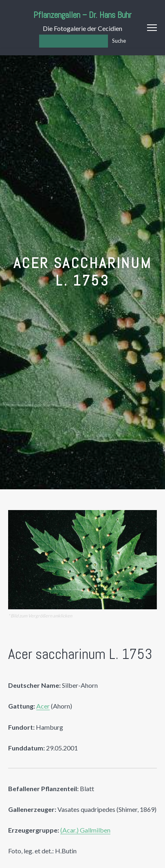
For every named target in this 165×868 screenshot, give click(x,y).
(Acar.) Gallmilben (85, 830)
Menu (152, 28)
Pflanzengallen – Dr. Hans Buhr (82, 15)
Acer (43, 706)
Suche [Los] (119, 41)
